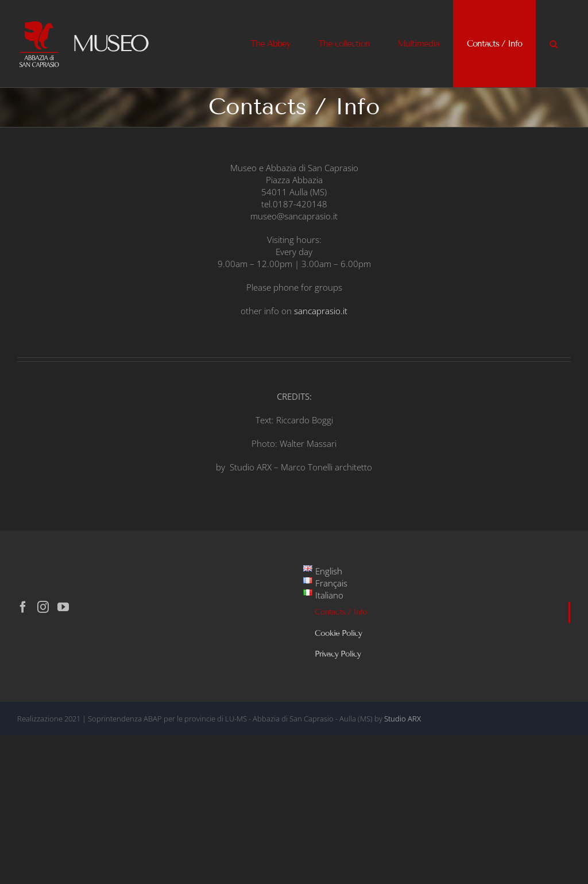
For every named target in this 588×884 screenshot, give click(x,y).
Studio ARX (403, 719)
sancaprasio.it (321, 311)
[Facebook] (23, 607)
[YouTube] (63, 607)
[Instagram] (43, 607)
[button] (553, 44)
